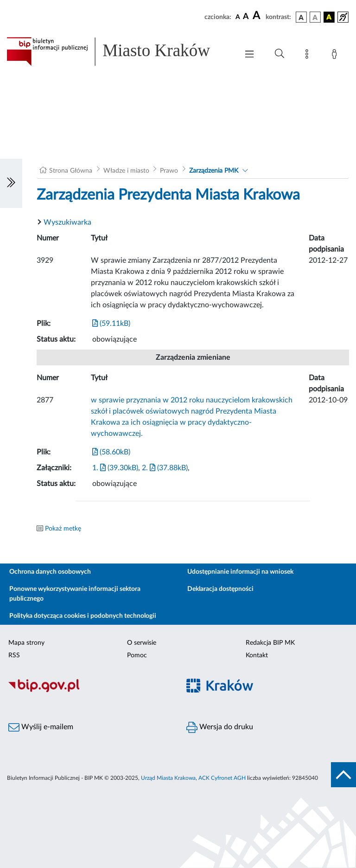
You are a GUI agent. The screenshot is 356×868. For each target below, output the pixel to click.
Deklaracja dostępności (220, 589)
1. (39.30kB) (115, 468)
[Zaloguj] (336, 56)
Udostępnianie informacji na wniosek (240, 572)
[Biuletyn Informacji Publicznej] (89, 691)
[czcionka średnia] (246, 17)
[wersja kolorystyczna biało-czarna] (315, 17)
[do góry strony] (343, 775)
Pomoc (137, 655)
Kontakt (257, 655)
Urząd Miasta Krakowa (168, 778)
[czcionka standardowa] (238, 17)
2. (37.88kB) (165, 468)
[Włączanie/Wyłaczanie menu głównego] (249, 55)
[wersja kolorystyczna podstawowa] (301, 17)
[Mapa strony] (309, 56)
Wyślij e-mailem (41, 727)
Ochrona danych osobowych (50, 572)
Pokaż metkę (63, 529)
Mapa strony (26, 643)
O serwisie (142, 643)
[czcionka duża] (258, 16)
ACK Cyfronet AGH (222, 778)
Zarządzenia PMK (214, 171)
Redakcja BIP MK (270, 643)
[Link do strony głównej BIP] (118, 52)
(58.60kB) (111, 452)
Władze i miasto (126, 171)
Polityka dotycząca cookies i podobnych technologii (83, 616)
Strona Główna (71, 171)
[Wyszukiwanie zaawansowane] (280, 54)
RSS (14, 655)
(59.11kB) (111, 324)
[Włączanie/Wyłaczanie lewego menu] (11, 183)
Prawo (169, 171)
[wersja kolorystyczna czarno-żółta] (329, 17)
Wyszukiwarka (67, 222)
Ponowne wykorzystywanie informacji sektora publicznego (75, 594)
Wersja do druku (220, 727)
